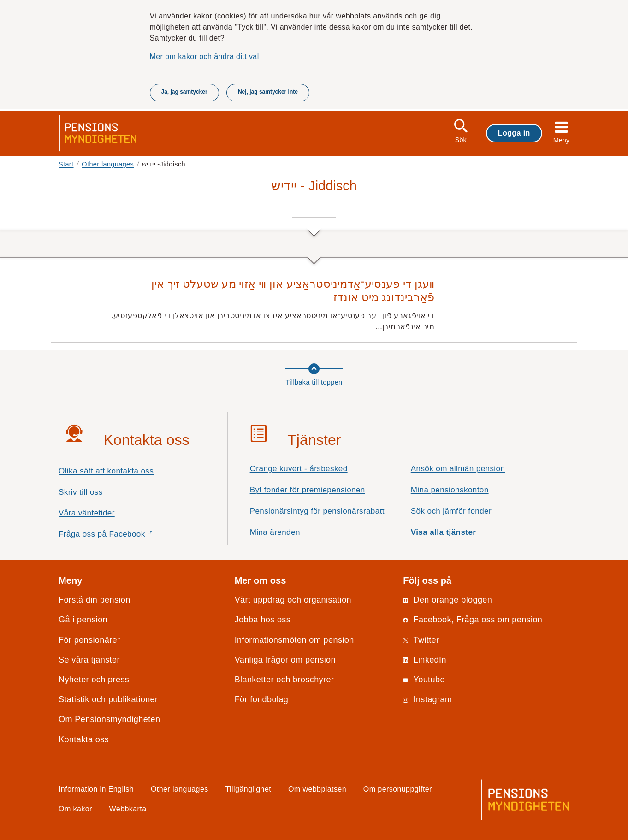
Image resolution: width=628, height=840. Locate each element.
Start (66, 164)
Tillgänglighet (249, 789)
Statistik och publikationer (108, 699)
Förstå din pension (95, 600)
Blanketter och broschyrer (284, 680)
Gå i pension (83, 620)
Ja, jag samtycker (184, 92)
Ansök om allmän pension (458, 469)
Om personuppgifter (398, 789)
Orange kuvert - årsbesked (299, 469)
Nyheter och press (94, 680)
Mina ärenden (275, 532)
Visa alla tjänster (444, 532)
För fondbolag (262, 699)
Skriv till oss (81, 492)
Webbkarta (128, 809)
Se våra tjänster (89, 660)
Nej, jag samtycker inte (268, 92)
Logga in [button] (514, 133)
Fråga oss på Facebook (121, 536)
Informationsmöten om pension (294, 640)
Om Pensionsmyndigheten (109, 719)
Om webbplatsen (317, 789)
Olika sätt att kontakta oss (106, 471)
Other (108, 164)
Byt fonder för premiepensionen (308, 490)
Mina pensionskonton (450, 490)
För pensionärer (89, 640)
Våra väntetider (87, 513)
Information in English (96, 789)
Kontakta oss (84, 739)
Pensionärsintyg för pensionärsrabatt (317, 511)
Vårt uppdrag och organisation (293, 600)
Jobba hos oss (263, 620)
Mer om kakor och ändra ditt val (204, 56)
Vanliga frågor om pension (285, 660)
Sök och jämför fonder (451, 511)
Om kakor (75, 809)
